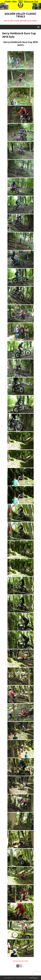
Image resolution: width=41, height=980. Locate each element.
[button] (38, 27)
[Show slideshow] (20, 961)
